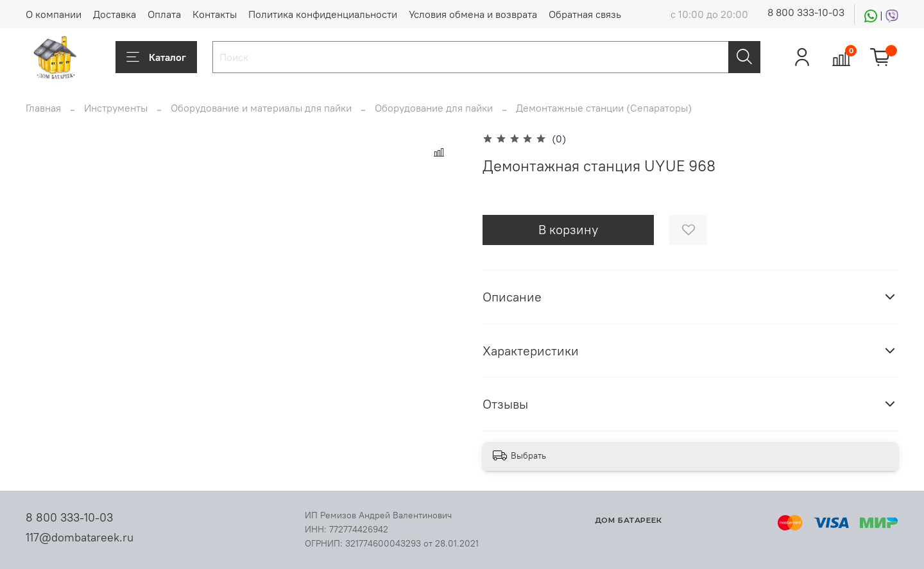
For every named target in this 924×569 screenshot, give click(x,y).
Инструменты (116, 108)
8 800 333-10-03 (806, 12)
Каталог (156, 57)
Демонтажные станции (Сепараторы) (604, 108)
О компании (54, 14)
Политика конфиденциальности (323, 14)
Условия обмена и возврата (473, 14)
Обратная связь (585, 14)
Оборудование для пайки (434, 108)
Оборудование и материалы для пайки (261, 108)
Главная (43, 108)
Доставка (115, 14)
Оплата (164, 14)
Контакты (215, 14)
